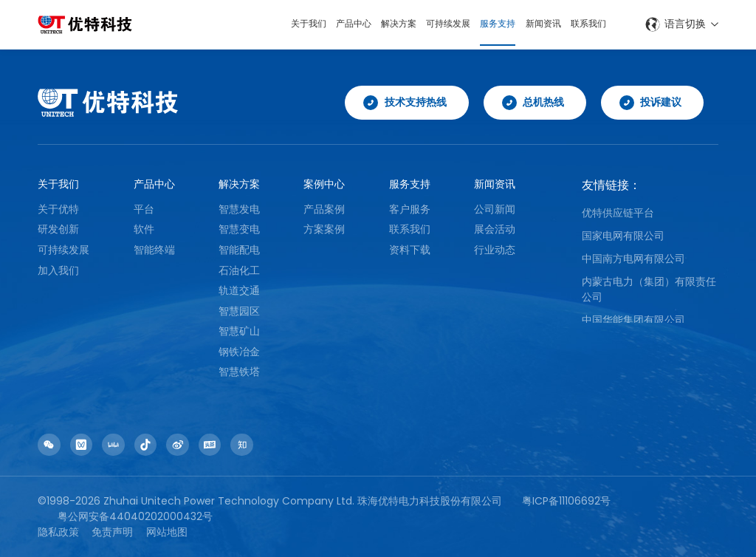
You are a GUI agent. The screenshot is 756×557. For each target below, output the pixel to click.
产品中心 (320, 24)
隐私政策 (58, 532)
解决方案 (371, 24)
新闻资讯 (535, 24)
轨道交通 (239, 290)
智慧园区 (239, 311)
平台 (144, 209)
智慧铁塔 (239, 372)
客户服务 (410, 209)
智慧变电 (239, 229)
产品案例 (324, 209)
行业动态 (495, 250)
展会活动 (495, 229)
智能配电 (239, 250)
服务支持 (483, 24)
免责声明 (112, 532)
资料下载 (410, 250)
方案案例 (324, 229)
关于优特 (58, 209)
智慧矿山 (239, 331)
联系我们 (585, 24)
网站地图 (167, 532)
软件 (144, 229)
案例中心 (324, 184)
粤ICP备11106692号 (566, 501)
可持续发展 (427, 24)
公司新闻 (495, 209)
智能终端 (154, 250)
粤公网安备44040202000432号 (135, 516)
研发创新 (58, 229)
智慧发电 (239, 209)
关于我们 (269, 24)
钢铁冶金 (239, 352)
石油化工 (239, 270)
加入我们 (58, 270)
